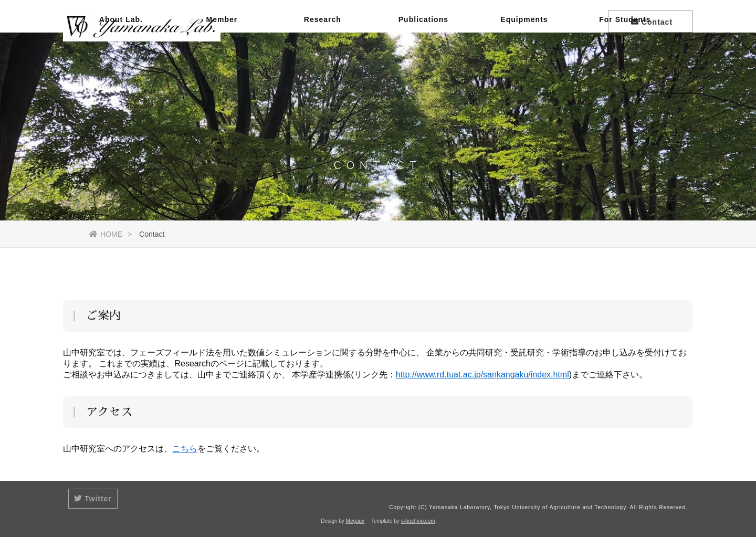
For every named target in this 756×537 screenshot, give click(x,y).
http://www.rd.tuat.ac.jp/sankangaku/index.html (482, 375)
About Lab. (121, 60)
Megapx (355, 521)
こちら (185, 449)
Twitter (93, 499)
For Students (625, 60)
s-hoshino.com (418, 521)
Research (323, 60)
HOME (106, 234)
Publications (423, 60)
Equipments (524, 60)
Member (222, 60)
